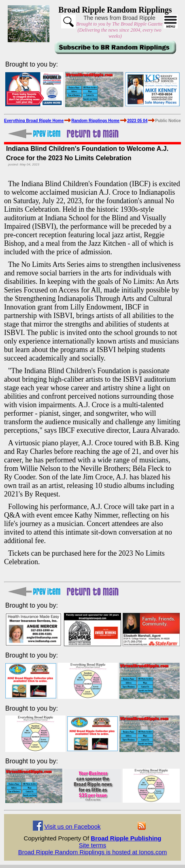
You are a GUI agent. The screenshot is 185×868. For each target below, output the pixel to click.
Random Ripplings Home (95, 121)
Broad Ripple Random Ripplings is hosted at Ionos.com (93, 852)
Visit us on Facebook (73, 826)
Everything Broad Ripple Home (34, 121)
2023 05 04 (137, 121)
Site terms (93, 845)
